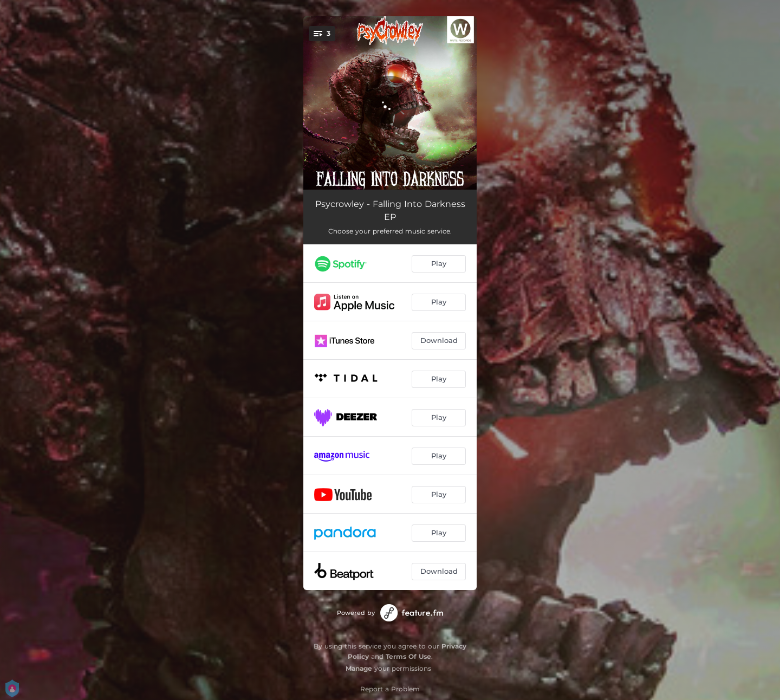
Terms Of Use (408, 656)
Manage (359, 668)
